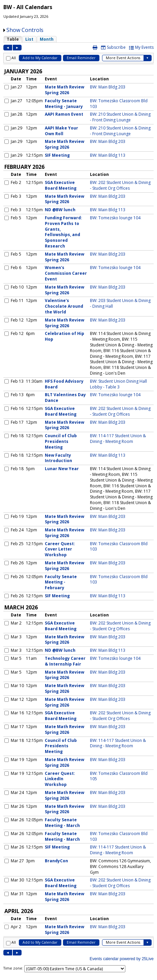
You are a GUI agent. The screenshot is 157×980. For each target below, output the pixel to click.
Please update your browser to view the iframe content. (78, 39)
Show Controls (25, 30)
